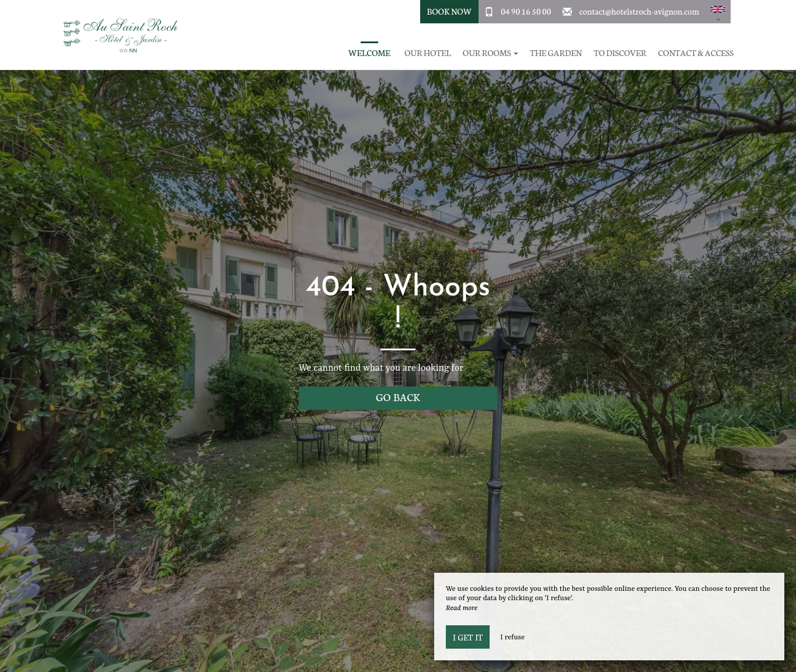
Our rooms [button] (490, 53)
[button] (718, 12)
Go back (398, 397)
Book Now (449, 11)
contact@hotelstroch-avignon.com (639, 11)
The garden (556, 53)
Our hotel (428, 53)
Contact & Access (696, 53)
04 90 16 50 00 (526, 11)
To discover (620, 53)
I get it (468, 637)
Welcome (369, 53)
